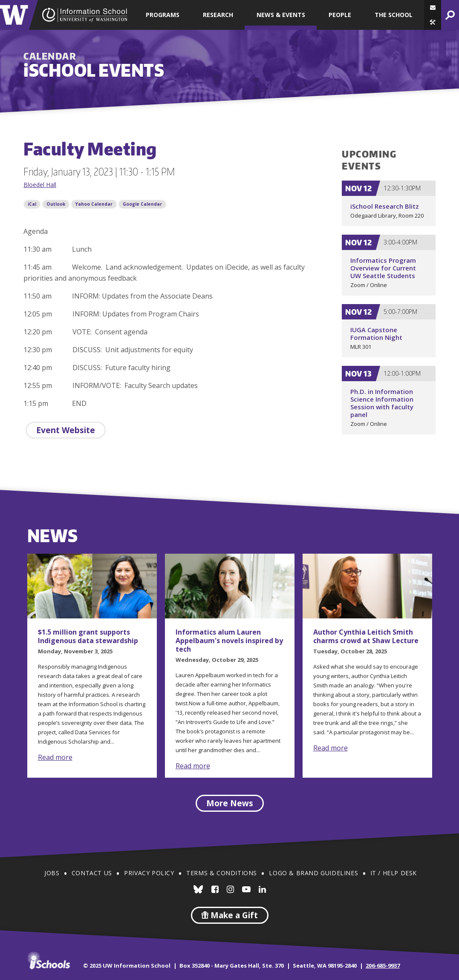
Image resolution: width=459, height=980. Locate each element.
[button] (433, 22)
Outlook (56, 204)
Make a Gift (230, 915)
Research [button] (218, 15)
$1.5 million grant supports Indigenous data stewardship (88, 636)
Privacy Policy (149, 873)
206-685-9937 (383, 966)
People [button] (340, 15)
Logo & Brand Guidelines (313, 873)
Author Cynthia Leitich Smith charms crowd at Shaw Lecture (366, 636)
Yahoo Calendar (94, 204)
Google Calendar (142, 204)
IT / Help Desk (394, 873)
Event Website (66, 430)
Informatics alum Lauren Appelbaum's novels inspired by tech (229, 641)
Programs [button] (163, 15)
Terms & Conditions (222, 873)
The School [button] (394, 15)
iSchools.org (49, 960)
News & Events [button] (281, 15)
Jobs (52, 873)
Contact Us (92, 873)
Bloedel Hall (40, 185)
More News (230, 803)
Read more (55, 757)
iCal (32, 204)
